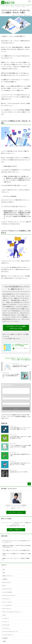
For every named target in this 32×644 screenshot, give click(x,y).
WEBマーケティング (7, 576)
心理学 (4, 641)
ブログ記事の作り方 (26, 360)
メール (4, 402)
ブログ (4, 615)
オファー (5, 586)
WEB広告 (5, 579)
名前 (4, 397)
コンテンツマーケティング (23, 358)
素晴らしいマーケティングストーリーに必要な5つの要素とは (16, 559)
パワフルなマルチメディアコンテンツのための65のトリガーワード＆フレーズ (17, 542)
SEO (4, 570)
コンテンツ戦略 (16, 360)
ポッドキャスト (6, 625)
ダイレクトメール (7, 609)
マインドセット (6, 628)
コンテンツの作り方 (11, 358)
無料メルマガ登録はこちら (16, 530)
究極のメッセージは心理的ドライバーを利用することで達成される (17, 554)
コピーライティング (7, 589)
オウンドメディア (7, 582)
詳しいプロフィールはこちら (16, 512)
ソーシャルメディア (7, 605)
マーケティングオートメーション (10, 632)
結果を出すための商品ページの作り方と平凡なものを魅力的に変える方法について (17, 546)
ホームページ (6, 622)
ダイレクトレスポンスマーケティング (11, 612)
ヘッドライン (6, 619)
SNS (4, 573)
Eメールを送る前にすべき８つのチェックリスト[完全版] (20, 345)
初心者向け (5, 638)
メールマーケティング (8, 635)
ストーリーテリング (7, 602)
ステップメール (6, 599)
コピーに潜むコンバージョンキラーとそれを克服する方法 (16, 550)
